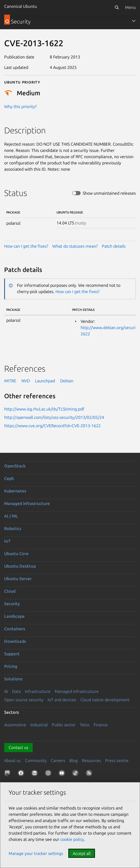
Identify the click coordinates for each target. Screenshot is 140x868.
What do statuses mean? (75, 246)
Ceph (9, 478)
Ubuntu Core (16, 554)
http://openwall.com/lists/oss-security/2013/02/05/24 (54, 417)
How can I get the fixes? (26, 246)
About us (12, 760)
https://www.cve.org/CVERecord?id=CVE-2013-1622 (52, 426)
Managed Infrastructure (77, 691)
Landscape (14, 616)
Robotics (13, 528)
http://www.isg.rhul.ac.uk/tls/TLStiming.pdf (44, 409)
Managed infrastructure (27, 503)
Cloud (10, 591)
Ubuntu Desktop (20, 566)
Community (36, 760)
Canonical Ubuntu (21, 6)
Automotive (15, 725)
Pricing (11, 666)
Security (12, 604)
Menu (130, 7)
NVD (26, 381)
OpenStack (15, 466)
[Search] (117, 7)
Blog (74, 760)
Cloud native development (105, 700)
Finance (101, 725)
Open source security (24, 700)
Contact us (18, 747)
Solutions (13, 679)
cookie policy (72, 839)
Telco (85, 725)
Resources (91, 760)
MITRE (10, 381)
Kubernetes (15, 491)
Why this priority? (20, 106)
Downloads (15, 641)
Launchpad (45, 381)
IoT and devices (62, 700)
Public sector (64, 725)
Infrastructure (38, 691)
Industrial (39, 725)
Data (16, 691)
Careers (58, 760)
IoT (7, 541)
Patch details (114, 246)
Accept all (82, 853)
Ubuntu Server (18, 579)
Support (12, 654)
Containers (15, 629)
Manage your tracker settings (36, 853)
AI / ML (11, 516)
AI (6, 691)
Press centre (117, 760)
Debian (67, 381)
